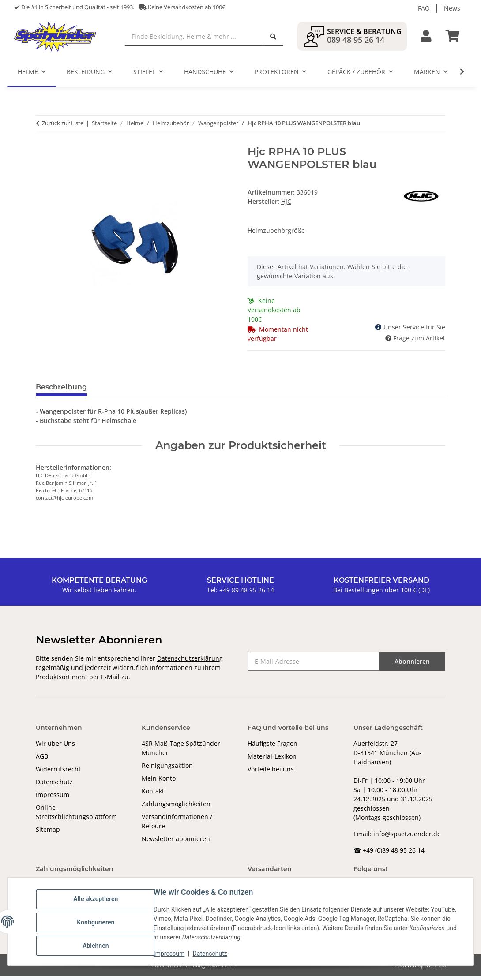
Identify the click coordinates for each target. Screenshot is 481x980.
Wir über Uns (55, 747)
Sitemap (48, 833)
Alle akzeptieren (97, 899)
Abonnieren (412, 665)
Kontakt (153, 795)
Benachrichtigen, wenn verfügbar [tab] (228, 391)
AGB (42, 760)
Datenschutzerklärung (190, 662)
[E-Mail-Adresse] (314, 665)
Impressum (53, 798)
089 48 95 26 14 (356, 41)
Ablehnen (97, 945)
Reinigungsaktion (167, 769)
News (452, 8)
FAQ (424, 8)
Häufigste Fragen (272, 747)
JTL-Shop (435, 969)
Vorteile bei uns (271, 772)
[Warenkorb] (456, 38)
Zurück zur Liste (63, 127)
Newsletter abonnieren (176, 842)
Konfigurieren (97, 922)
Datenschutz (54, 785)
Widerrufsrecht (58, 772)
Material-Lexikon (272, 760)
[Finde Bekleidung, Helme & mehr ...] (199, 38)
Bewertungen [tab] (126, 391)
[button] (426, 38)
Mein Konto (159, 782)
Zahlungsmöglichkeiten (176, 807)
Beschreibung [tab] (61, 391)
